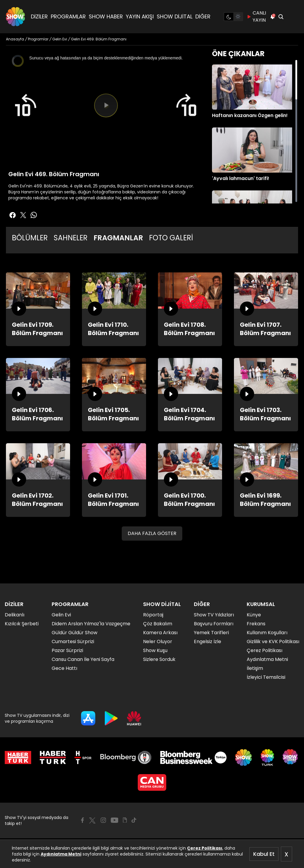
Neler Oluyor (158, 641)
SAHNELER (71, 238)
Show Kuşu (155, 650)
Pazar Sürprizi (67, 650)
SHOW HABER (106, 16)
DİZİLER (39, 16)
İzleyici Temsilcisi (266, 677)
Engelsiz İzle (208, 641)
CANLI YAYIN (256, 16)
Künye (254, 615)
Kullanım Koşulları (267, 633)
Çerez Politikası (205, 848)
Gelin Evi (61, 615)
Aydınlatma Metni (61, 854)
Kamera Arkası (160, 633)
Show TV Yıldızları (214, 615)
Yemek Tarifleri (211, 633)
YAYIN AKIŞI (140, 16)
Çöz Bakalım (158, 624)
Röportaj (153, 615)
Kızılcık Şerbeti (22, 624)
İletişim (255, 668)
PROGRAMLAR (68, 16)
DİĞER (203, 16)
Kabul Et (264, 854)
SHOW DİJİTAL (175, 16)
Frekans (256, 624)
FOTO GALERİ (171, 238)
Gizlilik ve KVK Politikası (273, 641)
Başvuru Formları (214, 624)
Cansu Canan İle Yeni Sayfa (83, 659)
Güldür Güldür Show (75, 633)
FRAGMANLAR (118, 238)
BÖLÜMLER (30, 238)
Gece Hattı (64, 668)
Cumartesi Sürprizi (73, 641)
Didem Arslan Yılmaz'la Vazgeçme (91, 624)
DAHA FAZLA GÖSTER (152, 533)
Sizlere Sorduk (159, 659)
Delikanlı (15, 615)
